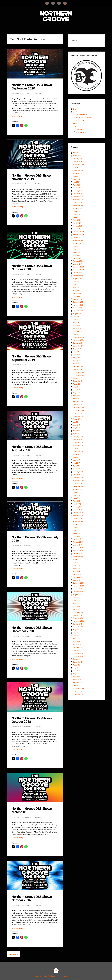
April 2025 (76, 185)
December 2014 (78, 548)
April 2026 (76, 153)
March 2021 (77, 328)
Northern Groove (82, 115)
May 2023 (76, 252)
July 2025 (76, 176)
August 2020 (77, 349)
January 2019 (78, 405)
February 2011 (78, 683)
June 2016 (77, 495)
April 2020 (76, 361)
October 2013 (78, 589)
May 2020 (76, 358)
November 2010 (78, 688)
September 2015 (79, 522)
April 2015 (76, 536)
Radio (75, 127)
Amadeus (65, 976)
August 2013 (77, 595)
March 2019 (77, 399)
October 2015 (78, 519)
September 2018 (79, 416)
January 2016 (78, 510)
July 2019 (76, 387)
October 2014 (78, 554)
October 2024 (78, 203)
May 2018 (76, 428)
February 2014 (78, 577)
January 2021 (78, 334)
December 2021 (78, 302)
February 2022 (78, 296)
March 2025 (77, 188)
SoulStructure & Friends (84, 118)
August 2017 (77, 454)
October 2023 (78, 238)
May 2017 (76, 463)
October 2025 (78, 167)
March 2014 (77, 574)
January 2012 (78, 650)
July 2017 (76, 457)
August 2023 (77, 244)
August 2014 (77, 560)
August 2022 (77, 279)
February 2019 (78, 402)
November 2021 (78, 305)
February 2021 (78, 331)
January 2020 (78, 369)
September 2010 (79, 694)
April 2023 (76, 255)
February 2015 (78, 542)
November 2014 (78, 551)
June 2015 (77, 530)
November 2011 (78, 656)
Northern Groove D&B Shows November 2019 (32, 177)
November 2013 (78, 586)
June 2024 (77, 214)
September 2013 (79, 592)
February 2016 (78, 507)
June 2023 (77, 249)
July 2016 (76, 492)
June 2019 (77, 390)
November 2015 (78, 516)
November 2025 (78, 165)
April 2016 (76, 501)
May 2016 (76, 498)
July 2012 (76, 633)
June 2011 (77, 671)
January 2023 (78, 264)
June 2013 (77, 601)
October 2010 (78, 691)
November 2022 (78, 270)
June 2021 (77, 320)
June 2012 (77, 636)
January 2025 (78, 194)
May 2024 (76, 217)
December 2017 (78, 443)
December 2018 (78, 407)
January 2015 (78, 545)
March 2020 (77, 364)
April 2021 (76, 325)
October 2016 (78, 484)
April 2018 (76, 431)
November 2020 (78, 340)
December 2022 (78, 267)
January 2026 (78, 162)
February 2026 (78, 159)
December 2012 (78, 618)
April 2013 (76, 606)
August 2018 (77, 419)
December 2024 (78, 197)
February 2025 (78, 191)
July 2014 (76, 563)
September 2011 (79, 662)
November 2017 (78, 445)
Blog (75, 109)
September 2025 (79, 170)
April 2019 (76, 396)
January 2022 (78, 299)
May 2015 (76, 533)
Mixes (75, 124)
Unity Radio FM (81, 132)
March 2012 (77, 644)
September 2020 (79, 346)
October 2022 (78, 273)
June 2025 (77, 179)
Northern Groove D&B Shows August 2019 (32, 448)
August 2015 (77, 524)
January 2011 (78, 685)
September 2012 (79, 627)
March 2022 (77, 293)
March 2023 (77, 258)
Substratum (80, 121)
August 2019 (77, 384)
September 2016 (79, 486)
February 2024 (78, 226)
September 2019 (79, 381)
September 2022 (79, 276)
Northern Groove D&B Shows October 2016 (32, 898)
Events (75, 112)
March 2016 (77, 504)
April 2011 (76, 677)
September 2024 (79, 205)
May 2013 (76, 604)
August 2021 (77, 314)
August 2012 (77, 630)
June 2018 (77, 425)
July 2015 (76, 527)
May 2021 (76, 323)
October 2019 (78, 378)
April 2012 (76, 642)
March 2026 (77, 156)
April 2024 (76, 220)
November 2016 (78, 481)
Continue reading (21, 117)
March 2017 (77, 469)
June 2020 (77, 355)
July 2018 (76, 422)
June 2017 (77, 460)
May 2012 (76, 639)
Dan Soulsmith (28, 93)
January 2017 (78, 475)
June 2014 (77, 565)
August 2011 (77, 665)
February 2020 (78, 366)
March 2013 (77, 609)
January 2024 (78, 229)
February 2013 (78, 612)
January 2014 (78, 580)
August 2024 (77, 208)
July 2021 (76, 317)
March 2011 (77, 680)
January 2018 (78, 440)
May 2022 (76, 287)
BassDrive (40, 93)
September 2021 (79, 311)
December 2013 (78, 583)
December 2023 (78, 232)
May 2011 (76, 674)
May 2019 (76, 393)
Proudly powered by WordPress (45, 976)
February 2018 (78, 437)
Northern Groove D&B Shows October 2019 (32, 267)
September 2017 (79, 451)
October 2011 (78, 659)
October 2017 (78, 448)
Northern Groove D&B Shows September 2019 (32, 358)
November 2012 (78, 621)
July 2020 (76, 352)
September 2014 (79, 557)
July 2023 (76, 246)
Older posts (13, 954)
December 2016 (78, 478)
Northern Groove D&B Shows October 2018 (32, 720)
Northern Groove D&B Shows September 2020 (32, 87)
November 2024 (78, 200)
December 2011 (78, 653)
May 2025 (76, 182)
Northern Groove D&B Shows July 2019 (35, 539)
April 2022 (76, 290)
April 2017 (76, 466)
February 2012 (78, 647)
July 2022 (76, 282)
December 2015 (78, 513)
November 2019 (78, 375)
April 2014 (76, 571)
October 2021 (78, 308)
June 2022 (77, 285)
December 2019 (78, 372)
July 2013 (76, 598)
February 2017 (78, 472)
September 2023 (79, 241)
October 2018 (78, 413)
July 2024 (76, 211)
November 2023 (78, 235)
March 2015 (77, 539)
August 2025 (77, 173)
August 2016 (77, 489)
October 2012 (78, 624)
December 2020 (78, 337)
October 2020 (78, 343)
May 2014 (76, 568)
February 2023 (78, 261)
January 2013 (78, 615)
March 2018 (77, 434)
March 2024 (77, 223)
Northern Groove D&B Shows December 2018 (32, 629)
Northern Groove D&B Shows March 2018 (32, 810)
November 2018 (78, 410)
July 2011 (76, 668)
